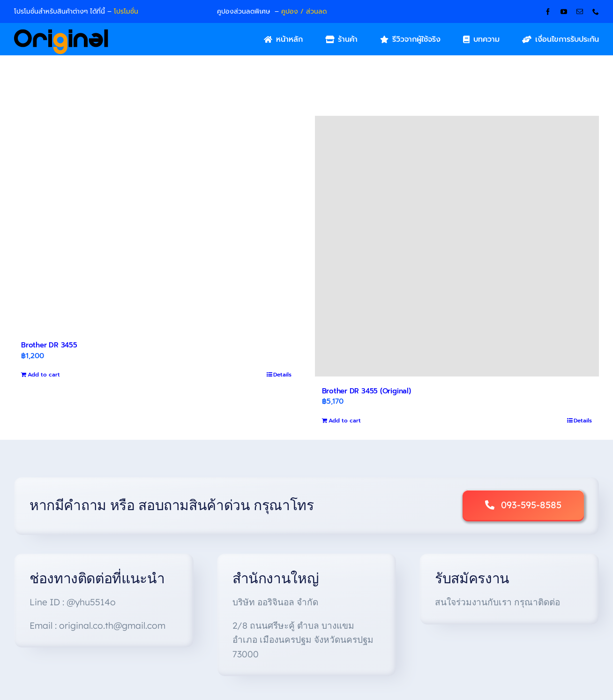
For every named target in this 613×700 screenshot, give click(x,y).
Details (282, 375)
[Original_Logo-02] (61, 32)
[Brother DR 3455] (156, 223)
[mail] (580, 12)
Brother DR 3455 (49, 345)
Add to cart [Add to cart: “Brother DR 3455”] (44, 375)
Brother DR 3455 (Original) (366, 391)
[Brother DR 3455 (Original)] (457, 246)
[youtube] (564, 12)
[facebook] (548, 12)
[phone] (596, 12)
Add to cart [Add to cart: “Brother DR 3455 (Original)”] (345, 421)
